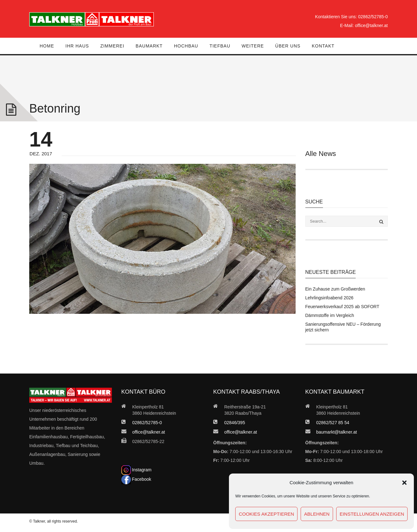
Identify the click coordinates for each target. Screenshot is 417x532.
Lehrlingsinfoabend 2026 (329, 298)
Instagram (136, 470)
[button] (404, 483)
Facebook (136, 479)
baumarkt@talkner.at (337, 432)
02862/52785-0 (373, 17)
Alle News (321, 154)
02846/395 (235, 423)
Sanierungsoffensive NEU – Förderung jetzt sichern (343, 327)
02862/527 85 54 (333, 423)
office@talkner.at (371, 25)
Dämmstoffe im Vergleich (330, 315)
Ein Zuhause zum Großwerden (335, 289)
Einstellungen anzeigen (372, 514)
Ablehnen (317, 514)
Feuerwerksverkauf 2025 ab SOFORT (342, 307)
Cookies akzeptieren (266, 514)
